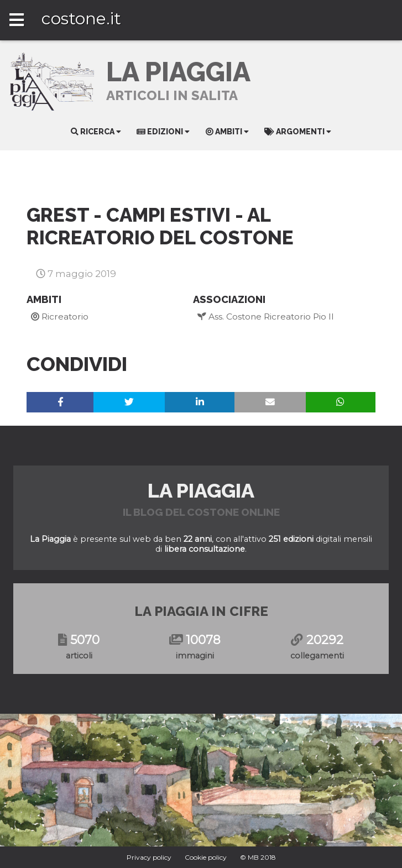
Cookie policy (206, 857)
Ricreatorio (60, 317)
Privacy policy (149, 857)
